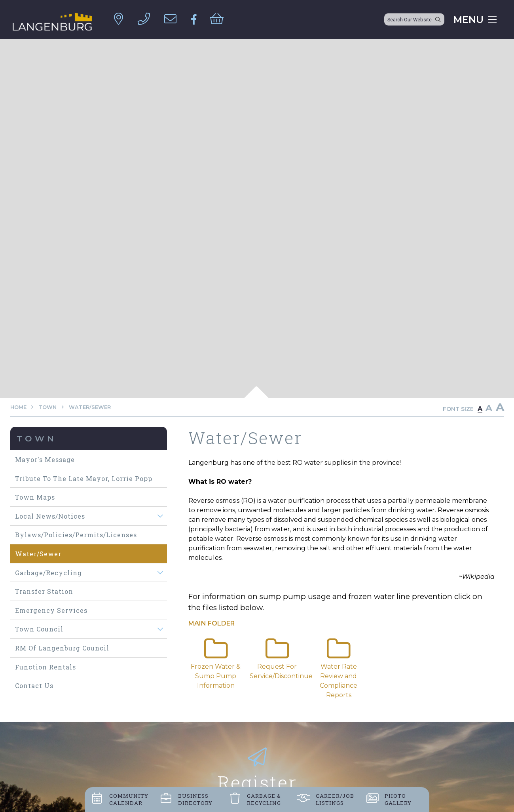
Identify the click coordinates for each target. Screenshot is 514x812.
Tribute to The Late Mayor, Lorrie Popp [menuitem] (84, 478)
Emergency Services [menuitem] (51, 610)
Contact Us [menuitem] (34, 686)
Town (47, 407)
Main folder (211, 623)
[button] (160, 516)
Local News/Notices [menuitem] (50, 516)
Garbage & (264, 799)
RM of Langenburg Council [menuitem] (62, 648)
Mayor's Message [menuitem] (45, 459)
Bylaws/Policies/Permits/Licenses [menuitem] (76, 535)
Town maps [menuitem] (35, 497)
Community (129, 799)
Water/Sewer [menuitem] (38, 554)
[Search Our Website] (414, 20)
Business (195, 799)
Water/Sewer (90, 407)
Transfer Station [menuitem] (44, 591)
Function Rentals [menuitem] (46, 667)
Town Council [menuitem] (39, 629)
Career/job (335, 799)
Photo (398, 799)
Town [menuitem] (37, 438)
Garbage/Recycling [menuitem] (48, 573)
